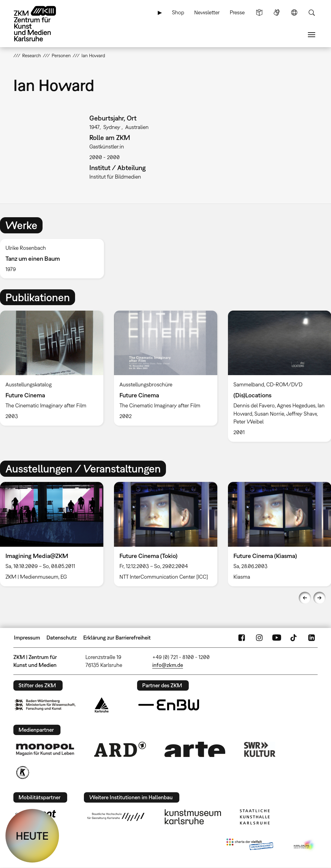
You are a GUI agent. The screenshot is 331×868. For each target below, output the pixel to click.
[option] (55, 259)
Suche (312, 12)
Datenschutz (62, 638)
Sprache (294, 12)
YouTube (277, 638)
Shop (178, 12)
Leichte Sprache (259, 12)
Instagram (259, 638)
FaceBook (242, 638)
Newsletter (207, 12)
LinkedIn (312, 638)
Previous (305, 598)
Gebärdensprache (277, 12)
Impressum (27, 638)
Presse (237, 12)
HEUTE (32, 836)
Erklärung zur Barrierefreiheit (117, 638)
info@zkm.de (168, 665)
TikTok (294, 638)
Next (319, 598)
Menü (312, 35)
